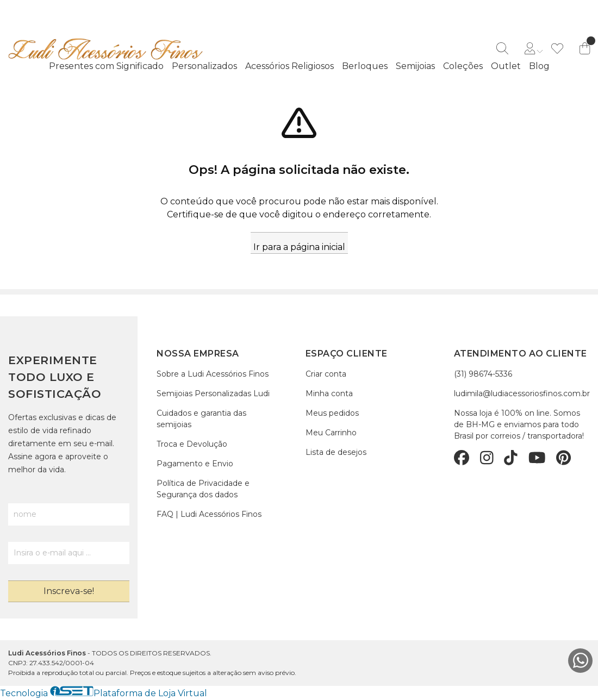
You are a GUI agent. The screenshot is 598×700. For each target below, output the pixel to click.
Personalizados (204, 66)
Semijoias (415, 66)
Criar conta (326, 374)
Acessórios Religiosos (289, 66)
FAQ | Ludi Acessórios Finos (209, 514)
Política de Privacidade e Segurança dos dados (203, 489)
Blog (539, 66)
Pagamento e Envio (195, 464)
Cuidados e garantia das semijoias (201, 419)
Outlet (506, 66)
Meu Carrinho (331, 433)
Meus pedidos (332, 413)
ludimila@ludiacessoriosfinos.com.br (522, 393)
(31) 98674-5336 (483, 374)
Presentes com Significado (106, 66)
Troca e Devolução (192, 444)
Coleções (463, 66)
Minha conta (329, 393)
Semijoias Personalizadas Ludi (213, 393)
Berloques (365, 66)
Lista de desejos (336, 452)
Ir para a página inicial (299, 247)
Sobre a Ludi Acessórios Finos (213, 374)
